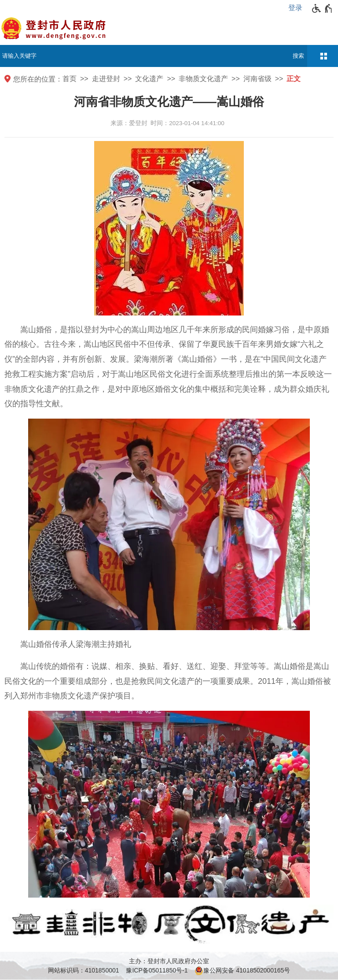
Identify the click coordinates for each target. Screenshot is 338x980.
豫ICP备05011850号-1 (157, 970)
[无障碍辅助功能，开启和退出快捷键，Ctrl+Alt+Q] (322, 8)
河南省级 (257, 79)
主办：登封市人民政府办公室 (169, 961)
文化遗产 (149, 79)
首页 (70, 79)
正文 (294, 79)
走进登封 (106, 79)
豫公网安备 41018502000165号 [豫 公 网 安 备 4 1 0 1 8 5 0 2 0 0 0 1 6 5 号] (242, 971)
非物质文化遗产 (203, 79)
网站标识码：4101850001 (84, 970)
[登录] (298, 8)
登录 (295, 8)
